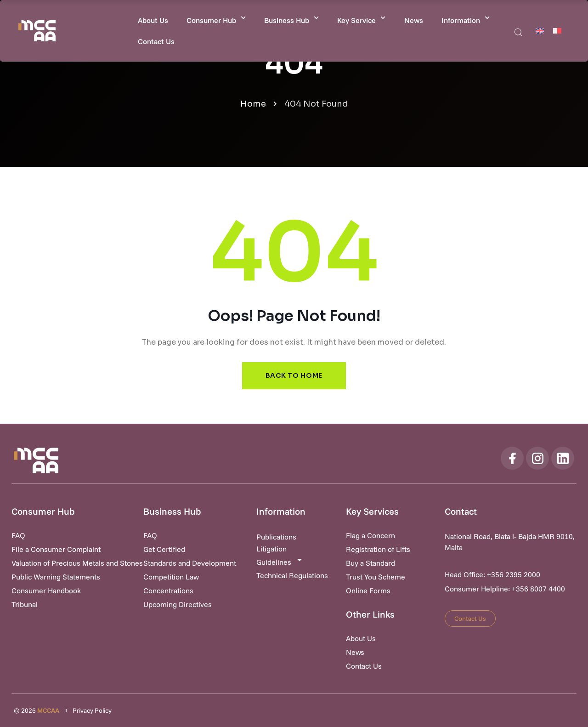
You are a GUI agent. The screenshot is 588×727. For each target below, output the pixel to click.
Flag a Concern (370, 535)
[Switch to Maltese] (557, 31)
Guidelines (280, 561)
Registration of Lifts (378, 549)
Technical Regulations (292, 575)
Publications (276, 537)
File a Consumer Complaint (56, 549)
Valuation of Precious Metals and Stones (77, 563)
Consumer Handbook (46, 591)
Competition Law (171, 577)
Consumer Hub (216, 18)
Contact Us (156, 41)
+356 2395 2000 (514, 574)
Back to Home (294, 375)
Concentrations (168, 591)
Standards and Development (190, 563)
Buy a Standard (370, 563)
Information (466, 18)
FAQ (18, 535)
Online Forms (368, 591)
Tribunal (25, 604)
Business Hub (291, 18)
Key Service (361, 18)
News (414, 20)
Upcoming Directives (178, 604)
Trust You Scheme (376, 577)
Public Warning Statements (56, 577)
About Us (153, 20)
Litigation (271, 549)
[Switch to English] (540, 31)
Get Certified (164, 549)
